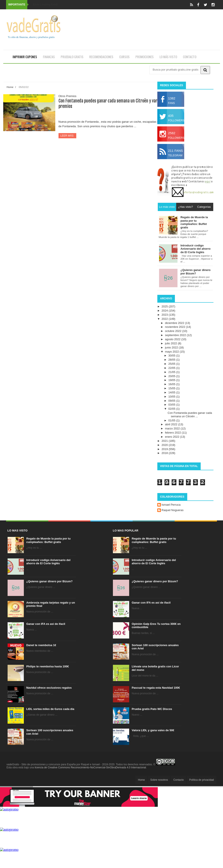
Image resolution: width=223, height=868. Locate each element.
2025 (165, 306)
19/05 (172, 380)
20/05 (172, 376)
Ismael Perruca (171, 505)
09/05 (172, 401)
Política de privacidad (202, 780)
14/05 (172, 392)
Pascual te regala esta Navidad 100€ (156, 688)
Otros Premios (68, 96)
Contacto (190, 57)
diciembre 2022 (175, 323)
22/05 (172, 368)
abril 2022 (172, 424)
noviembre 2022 (175, 327)
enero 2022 (172, 437)
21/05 (172, 372)
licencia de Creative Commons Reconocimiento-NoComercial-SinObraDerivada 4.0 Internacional (90, 767)
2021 (165, 441)
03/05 (172, 405)
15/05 (172, 388)
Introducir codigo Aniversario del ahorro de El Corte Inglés (48, 562)
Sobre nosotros (159, 780)
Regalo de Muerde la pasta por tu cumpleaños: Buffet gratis (48, 540)
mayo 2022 (172, 352)
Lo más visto (168, 57)
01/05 (172, 420)
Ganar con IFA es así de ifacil (46, 624)
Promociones (145, 57)
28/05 (172, 360)
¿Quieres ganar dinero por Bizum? (49, 581)
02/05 (172, 409)
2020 (165, 445)
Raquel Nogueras (173, 510)
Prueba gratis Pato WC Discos (152, 709)
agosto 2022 (173, 339)
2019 (165, 449)
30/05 (172, 356)
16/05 (172, 384)
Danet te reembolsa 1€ (41, 645)
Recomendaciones (101, 57)
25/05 (172, 364)
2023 (165, 315)
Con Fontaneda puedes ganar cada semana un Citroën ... (190, 415)
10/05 (172, 397)
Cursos (124, 57)
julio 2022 (171, 343)
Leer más (67, 136)
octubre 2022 (174, 331)
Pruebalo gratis (72, 57)
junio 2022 (172, 347)
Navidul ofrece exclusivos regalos (49, 688)
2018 (165, 453)
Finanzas (49, 57)
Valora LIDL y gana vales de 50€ (153, 730)
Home (10, 87)
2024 (165, 311)
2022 (165, 319)
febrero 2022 (173, 433)
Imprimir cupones (25, 57)
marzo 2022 (173, 428)
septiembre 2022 (176, 335)
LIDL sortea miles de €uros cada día (50, 709)
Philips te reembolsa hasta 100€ (48, 666)
